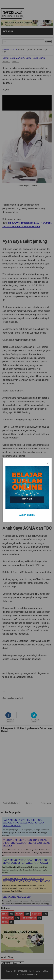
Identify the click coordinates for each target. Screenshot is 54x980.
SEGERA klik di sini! (27, 515)
